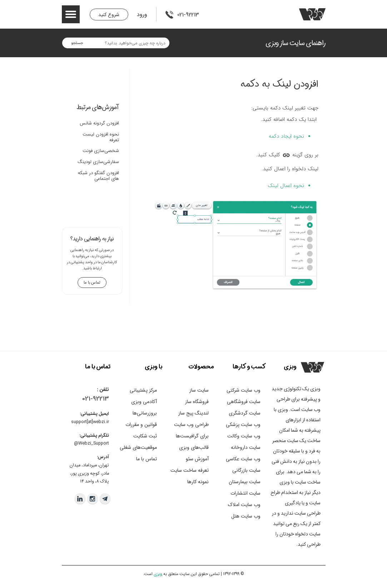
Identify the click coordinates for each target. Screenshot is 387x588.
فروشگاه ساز (197, 402)
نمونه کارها (198, 482)
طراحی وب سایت (191, 425)
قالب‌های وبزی (194, 447)
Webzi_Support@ (91, 444)
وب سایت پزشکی (243, 425)
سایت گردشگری (245, 413)
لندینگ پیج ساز (193, 413)
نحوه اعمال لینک (286, 186)
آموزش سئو (197, 459)
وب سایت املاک (244, 505)
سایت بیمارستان (245, 482)
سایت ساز (199, 390)
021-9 (89, 399)
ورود (142, 14)
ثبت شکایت (145, 436)
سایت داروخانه (246, 447)
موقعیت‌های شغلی (138, 447)
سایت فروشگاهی (244, 402)
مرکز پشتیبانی (143, 390)
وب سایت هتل (246, 516)
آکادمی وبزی (144, 402)
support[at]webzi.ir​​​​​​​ (90, 422)
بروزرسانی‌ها (145, 413)
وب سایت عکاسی (243, 459)
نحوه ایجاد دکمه (286, 136)
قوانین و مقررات (141, 425)
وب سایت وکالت (244, 436)
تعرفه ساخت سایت (190, 470)
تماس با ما (147, 459)
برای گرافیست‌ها (192, 436)
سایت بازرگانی (246, 470)
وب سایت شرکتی (244, 390)
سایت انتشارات (245, 493)
